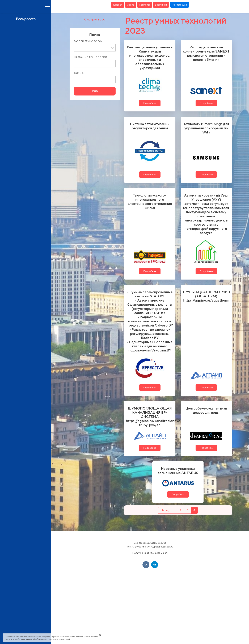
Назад (165, 510)
